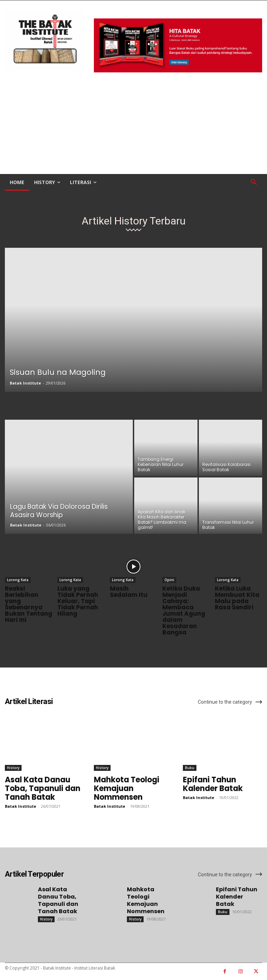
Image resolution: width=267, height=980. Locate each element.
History (13, 768)
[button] (254, 182)
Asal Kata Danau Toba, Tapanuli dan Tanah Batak (43, 788)
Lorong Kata (18, 580)
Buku (190, 768)
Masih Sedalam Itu (129, 592)
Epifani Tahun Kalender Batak (213, 784)
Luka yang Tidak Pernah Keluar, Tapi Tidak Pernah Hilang (78, 601)
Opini (169, 580)
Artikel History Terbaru (134, 221)
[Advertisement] (133, 124)
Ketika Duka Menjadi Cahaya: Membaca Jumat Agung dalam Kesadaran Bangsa (184, 610)
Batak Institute (25, 383)
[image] (178, 45)
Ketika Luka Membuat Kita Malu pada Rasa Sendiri (237, 598)
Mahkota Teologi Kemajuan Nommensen (127, 788)
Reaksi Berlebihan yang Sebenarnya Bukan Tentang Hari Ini (29, 604)
